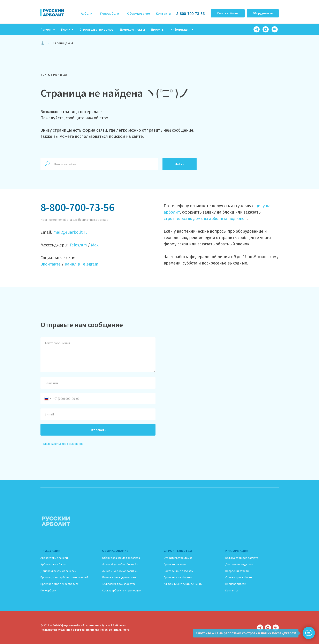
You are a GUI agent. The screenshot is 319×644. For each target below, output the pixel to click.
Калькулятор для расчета (242, 558)
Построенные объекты (179, 571)
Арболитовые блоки (54, 564)
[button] (228, 13)
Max (95, 245)
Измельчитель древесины (119, 577)
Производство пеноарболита (59, 584)
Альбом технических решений (183, 584)
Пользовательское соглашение (62, 444)
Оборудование (138, 13)
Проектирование (175, 564)
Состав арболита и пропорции (122, 590)
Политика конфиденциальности (108, 630)
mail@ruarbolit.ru (70, 232)
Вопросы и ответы (237, 571)
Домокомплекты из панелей (58, 571)
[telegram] (257, 29)
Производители (236, 584)
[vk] (275, 29)
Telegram (78, 245)
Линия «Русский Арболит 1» (120, 564)
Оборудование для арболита (121, 558)
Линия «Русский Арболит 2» (120, 571)
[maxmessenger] (266, 29)
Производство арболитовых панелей (64, 577)
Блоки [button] (66, 29)
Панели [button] (46, 29)
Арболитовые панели (54, 558)
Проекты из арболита (178, 577)
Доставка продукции (239, 564)
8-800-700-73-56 (190, 13)
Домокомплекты (132, 29)
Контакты (164, 13)
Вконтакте (51, 264)
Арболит (88, 13)
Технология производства (119, 584)
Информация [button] (181, 29)
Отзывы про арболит (239, 577)
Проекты (158, 29)
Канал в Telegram (82, 264)
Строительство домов (96, 29)
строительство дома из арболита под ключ (205, 218)
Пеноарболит (111, 13)
